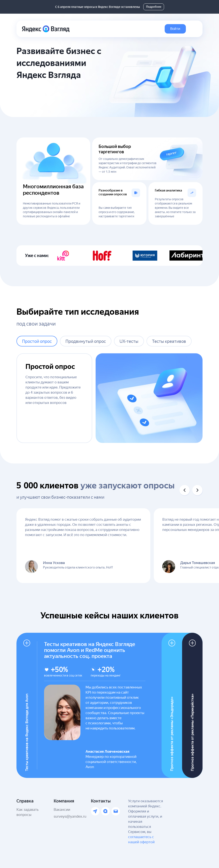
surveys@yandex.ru (70, 816)
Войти (175, 29)
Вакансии (62, 810)
